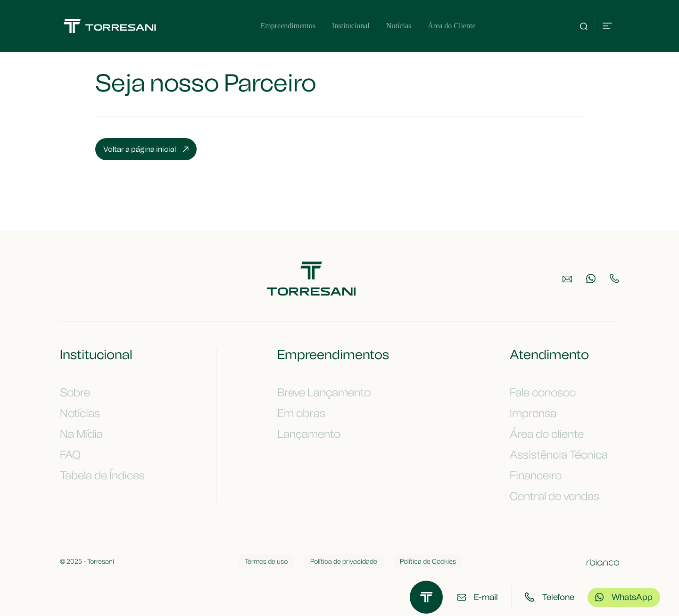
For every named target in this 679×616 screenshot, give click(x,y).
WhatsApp (624, 597)
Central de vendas (560, 496)
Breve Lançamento (330, 393)
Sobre (81, 393)
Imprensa (539, 413)
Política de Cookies (428, 562)
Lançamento (315, 434)
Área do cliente (552, 434)
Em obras (307, 413)
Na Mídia (87, 434)
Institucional (351, 26)
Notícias (399, 26)
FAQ (76, 455)
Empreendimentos (288, 26)
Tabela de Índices (108, 476)
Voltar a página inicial (146, 149)
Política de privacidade (344, 562)
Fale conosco (548, 393)
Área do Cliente (451, 26)
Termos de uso (266, 562)
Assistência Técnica (564, 455)
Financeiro (541, 476)
